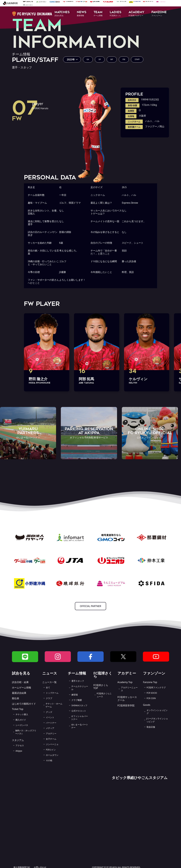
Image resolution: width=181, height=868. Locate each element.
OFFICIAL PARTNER (91, 606)
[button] (62, 14)
